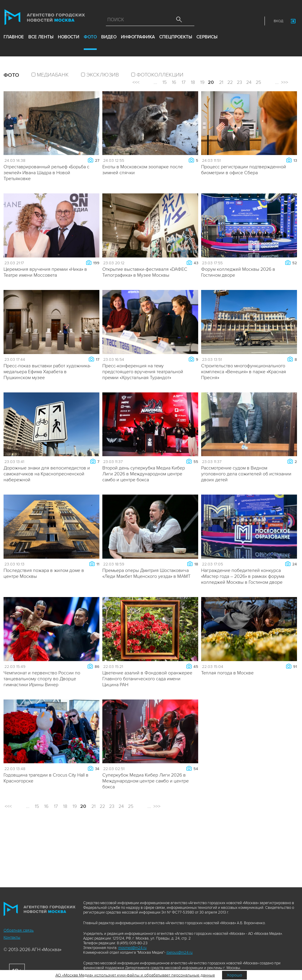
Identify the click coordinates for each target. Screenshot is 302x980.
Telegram (240, 22)
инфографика (138, 44)
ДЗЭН (214, 22)
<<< (136, 82)
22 (230, 82)
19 (202, 82)
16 (174, 82)
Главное (14, 44)
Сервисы (207, 44)
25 (258, 82)
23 (239, 82)
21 (221, 82)
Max (201, 22)
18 (193, 82)
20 (211, 82)
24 (249, 82)
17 (184, 82)
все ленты (41, 44)
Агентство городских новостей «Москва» (49, 20)
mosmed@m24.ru (132, 948)
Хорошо (234, 975)
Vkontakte (227, 22)
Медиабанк (53, 75)
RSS (253, 22)
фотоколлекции (160, 75)
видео (109, 44)
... (155, 82)
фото (90, 44)
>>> (285, 82)
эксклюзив (103, 75)
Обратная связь (19, 930)
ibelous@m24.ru (179, 953)
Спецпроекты (176, 44)
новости (69, 44)
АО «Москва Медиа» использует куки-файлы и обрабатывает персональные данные (135, 975)
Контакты (12, 937)
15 (165, 82)
